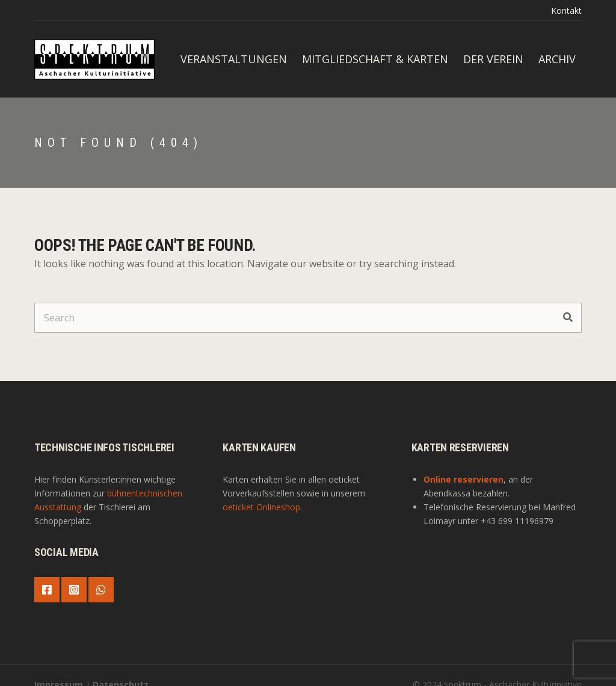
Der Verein (493, 59)
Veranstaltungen (234, 59)
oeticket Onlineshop (261, 507)
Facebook (47, 590)
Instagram (74, 590)
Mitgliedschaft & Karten (375, 59)
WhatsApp (101, 590)
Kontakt (566, 11)
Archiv (557, 59)
